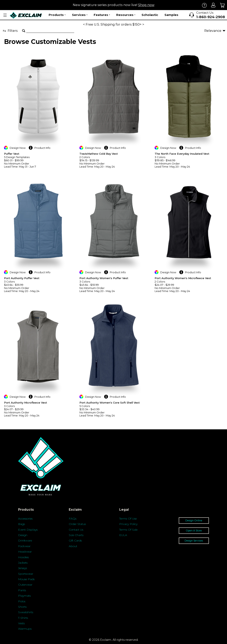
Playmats (24, 596)
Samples (171, 15)
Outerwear (25, 585)
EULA (123, 535)
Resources (126, 15)
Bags (22, 524)
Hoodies (23, 557)
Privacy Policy (128, 524)
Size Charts (76, 535)
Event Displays (28, 530)
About (73, 546)
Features (102, 15)
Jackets (23, 563)
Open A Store (194, 531)
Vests (21, 623)
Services (80, 15)
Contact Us (76, 530)
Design (23, 535)
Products (57, 15)
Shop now (146, 5)
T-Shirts (23, 618)
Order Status (77, 524)
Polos (22, 601)
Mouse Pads (26, 579)
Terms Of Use (128, 519)
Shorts (22, 607)
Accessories (25, 519)
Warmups (25, 629)
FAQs (73, 519)
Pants (22, 590)
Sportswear (26, 574)
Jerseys (23, 568)
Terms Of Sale (128, 530)
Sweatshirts (26, 612)
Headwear (25, 552)
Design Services (194, 541)
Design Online (194, 520)
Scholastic (150, 15)
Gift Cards (75, 540)
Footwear (24, 546)
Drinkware (25, 540)
